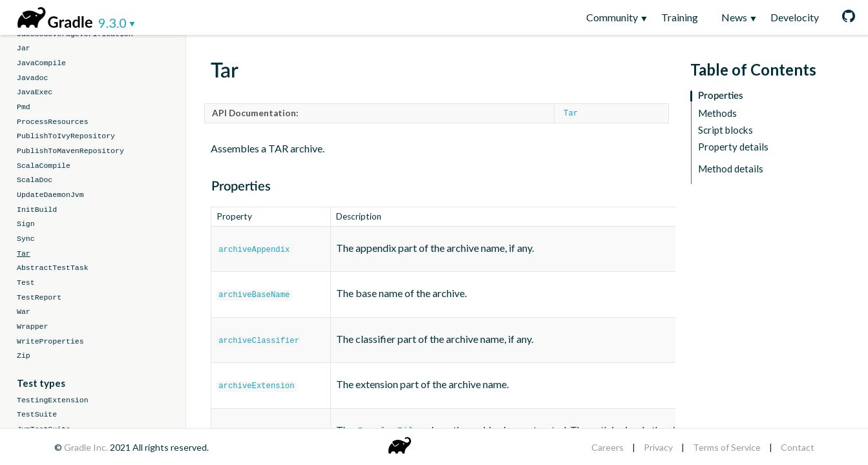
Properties (721, 96)
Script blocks (725, 130)
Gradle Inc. (87, 447)
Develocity (795, 17)
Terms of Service (727, 447)
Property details (733, 147)
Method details (731, 169)
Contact (798, 447)
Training (680, 17)
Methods (717, 113)
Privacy (658, 447)
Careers (608, 447)
